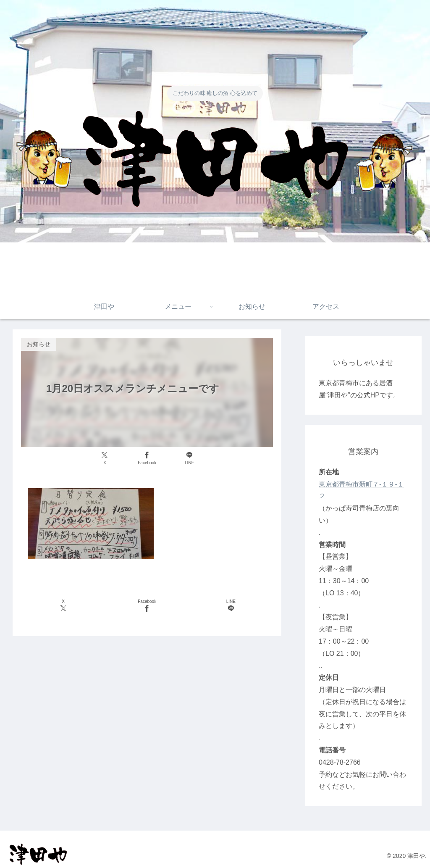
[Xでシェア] (105, 459)
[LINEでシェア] (189, 459)
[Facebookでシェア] (147, 459)
